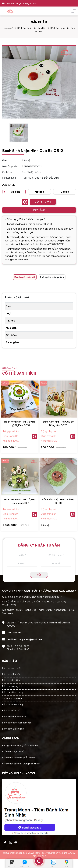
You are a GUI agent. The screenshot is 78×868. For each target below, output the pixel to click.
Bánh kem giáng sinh (12, 686)
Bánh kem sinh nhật (12, 668)
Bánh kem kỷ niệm (11, 680)
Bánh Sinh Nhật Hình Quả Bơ (31, 28)
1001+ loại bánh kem (12, 698)
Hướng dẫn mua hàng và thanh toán (20, 746)
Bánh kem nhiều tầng (13, 705)
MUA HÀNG (39, 210)
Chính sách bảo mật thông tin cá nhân (21, 764)
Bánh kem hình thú (11, 711)
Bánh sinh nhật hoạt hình (14, 717)
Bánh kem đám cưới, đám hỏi (16, 723)
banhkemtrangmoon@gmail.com (22, 3)
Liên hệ (45, 525)
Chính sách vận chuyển (14, 752)
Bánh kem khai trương (13, 692)
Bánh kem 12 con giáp (13, 729)
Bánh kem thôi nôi (11, 674)
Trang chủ (8, 28)
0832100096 (14, 633)
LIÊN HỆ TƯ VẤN (43, 202)
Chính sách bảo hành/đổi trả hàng (19, 758)
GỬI (39, 575)
